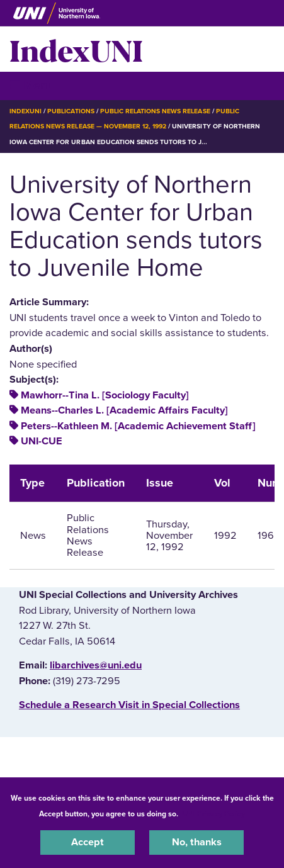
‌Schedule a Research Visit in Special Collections (129, 705)
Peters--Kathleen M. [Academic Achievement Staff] (138, 426)
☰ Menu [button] (32, 85)
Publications (71, 111)
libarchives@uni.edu (96, 665)
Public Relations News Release (155, 111)
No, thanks (197, 842)
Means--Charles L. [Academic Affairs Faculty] (124, 410)
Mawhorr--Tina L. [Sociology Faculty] (105, 395)
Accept (88, 842)
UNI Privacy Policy (213, 814)
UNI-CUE (42, 441)
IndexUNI (76, 49)
